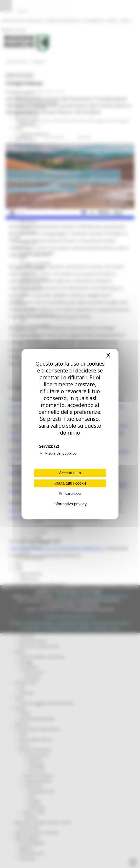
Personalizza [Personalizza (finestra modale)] (70, 494)
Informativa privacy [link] (70, 504)
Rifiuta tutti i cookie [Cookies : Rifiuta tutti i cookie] (70, 483)
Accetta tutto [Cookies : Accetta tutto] (70, 473)
